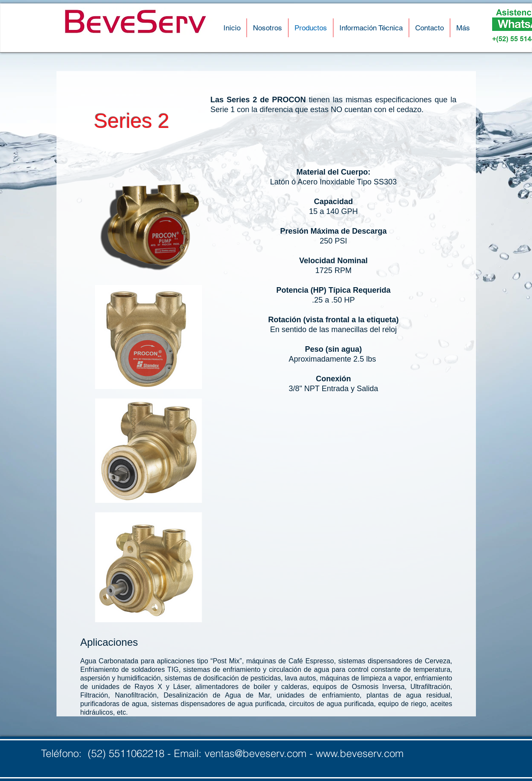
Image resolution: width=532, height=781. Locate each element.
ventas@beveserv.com (256, 753)
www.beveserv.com (360, 753)
